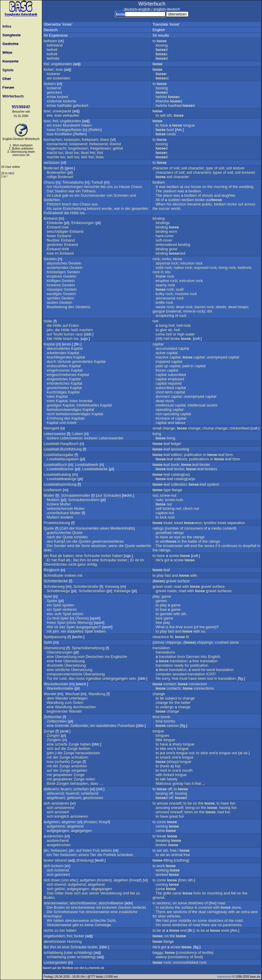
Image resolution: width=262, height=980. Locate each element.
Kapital (49, 344)
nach (51, 537)
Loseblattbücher (60, 469)
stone (178, 259)
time (156, 717)
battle (192, 541)
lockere (53, 438)
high (181, 334)
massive (182, 294)
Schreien (121, 195)
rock (156, 259)
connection (198, 684)
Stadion (61, 191)
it (219, 546)
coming (162, 826)
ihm (83, 560)
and (217, 195)
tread (168, 523)
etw (50, 115)
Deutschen (95, 657)
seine (57, 208)
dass (94, 783)
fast (168, 575)
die (67, 213)
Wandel (50, 694)
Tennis (82, 618)
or (175, 334)
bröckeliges (56, 272)
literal (163, 670)
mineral (189, 311)
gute (51, 533)
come (160, 334)
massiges (55, 289)
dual (202, 912)
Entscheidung (74, 208)
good (160, 533)
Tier (56, 855)
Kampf (60, 541)
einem (84, 855)
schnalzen (80, 757)
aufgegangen (58, 831)
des (71, 307)
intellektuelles (88, 405)
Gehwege (103, 925)
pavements (232, 925)
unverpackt (62, 111)
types (217, 172)
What (160, 627)
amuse (162, 803)
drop (247, 546)
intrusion (187, 263)
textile (207, 953)
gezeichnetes (58, 388)
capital (158, 344)
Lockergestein (55, 962)
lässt (69, 153)
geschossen (93, 798)
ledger (176, 444)
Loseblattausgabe (59, 455)
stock (169, 401)
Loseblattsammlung (60, 484)
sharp (177, 744)
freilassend (99, 144)
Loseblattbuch (55, 465)
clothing (182, 860)
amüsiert (62, 812)
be (162, 698)
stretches (196, 903)
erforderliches (58, 383)
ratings (158, 528)
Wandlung (97, 694)
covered (205, 907)
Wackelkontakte (60, 688)
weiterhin (144, 546)
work (161, 866)
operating (164, 410)
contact (169, 684)
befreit (52, 50)
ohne (72, 623)
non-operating (167, 414)
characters (165, 172)
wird (71, 546)
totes (51, 396)
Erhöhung (55, 418)
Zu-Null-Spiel (58, 618)
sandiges (54, 294)
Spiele (7, 70)
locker (49, 69)
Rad (53, 556)
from (181, 657)
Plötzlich (54, 204)
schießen (81, 789)
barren (200, 307)
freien (87, 850)
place (168, 195)
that (175, 678)
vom (81, 657)
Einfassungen (83, 223)
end (194, 546)
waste (161, 307)
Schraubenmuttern (84, 500)
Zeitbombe (53, 717)
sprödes (54, 298)
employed (176, 379)
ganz (82, 564)
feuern (66, 789)
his (169, 204)
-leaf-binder (196, 465)
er (49, 97)
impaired (163, 362)
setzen (78, 614)
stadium (170, 191)
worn (173, 231)
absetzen (99, 546)
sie (54, 97)
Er (49, 560)
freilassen (90, 140)
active (161, 353)
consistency (187, 953)
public (207, 204)
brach (67, 204)
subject (171, 698)
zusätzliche (128, 912)
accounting (180, 449)
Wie (50, 627)
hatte (68, 105)
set (159, 850)
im (57, 253)
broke (200, 200)
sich (50, 749)
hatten (59, 920)
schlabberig (53, 953)
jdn (46, 850)
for (187, 665)
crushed (222, 642)
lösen (105, 140)
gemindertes (82, 362)
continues (229, 546)
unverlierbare (58, 513)
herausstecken (88, 753)
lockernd (54, 88)
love (159, 618)
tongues (162, 735)
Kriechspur (53, 916)
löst (100, 153)
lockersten (62, 78)
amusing (163, 808)
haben (86, 125)
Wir (50, 920)
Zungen (53, 735)
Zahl (64, 528)
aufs (58, 614)
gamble (166, 614)
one (170, 749)
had (178, 105)
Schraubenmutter (76, 495)
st (162, 78)
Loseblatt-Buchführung (63, 449)
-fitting (163, 860)
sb (170, 330)
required (175, 383)
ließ (70, 157)
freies (52, 623)
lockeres (54, 285)
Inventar (86, 401)
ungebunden (61, 64)
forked (169, 775)
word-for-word (203, 670)
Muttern (53, 500)
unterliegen (78, 698)
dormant (163, 396)
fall (254, 546)
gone (173, 249)
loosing (162, 45)
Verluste (64, 362)
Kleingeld (52, 428)
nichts (49, 930)
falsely (172, 779)
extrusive (187, 281)
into (204, 657)
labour (180, 423)
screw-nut (168, 495)
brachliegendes (60, 357)
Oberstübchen (56, 564)
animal (177, 855)
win (163, 541)
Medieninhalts (122, 528)
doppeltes (75, 631)
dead (180, 307)
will (187, 546)
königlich (62, 816)
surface (184, 581)
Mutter (49, 495)
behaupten (79, 783)
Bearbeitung (57, 307)
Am (49, 187)
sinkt (48, 550)
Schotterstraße (86, 586)
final (179, 627)
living (223, 268)
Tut (49, 678)
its (204, 893)
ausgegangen (87, 627)
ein (49, 125)
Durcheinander (93, 195)
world (175, 208)
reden (90, 779)
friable (161, 276)
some (183, 903)
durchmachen (84, 707)
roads (172, 591)
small (157, 428)
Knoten (91, 822)
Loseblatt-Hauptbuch (61, 444)
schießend (90, 793)
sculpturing (165, 316)
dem (51, 698)
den (50, 541)
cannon (173, 726)
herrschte (92, 187)
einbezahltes (57, 366)
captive (162, 513)
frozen (161, 370)
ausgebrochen (59, 845)
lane (254, 912)
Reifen (95, 130)
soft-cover (164, 240)
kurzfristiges (57, 392)
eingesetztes (57, 379)
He (158, 560)
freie (59, 661)
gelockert (55, 92)
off (170, 789)
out (208, 200)
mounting (215, 893)
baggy (158, 953)
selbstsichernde (60, 508)
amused (162, 812)
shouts (208, 195)
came (177, 893)
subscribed (177, 375)
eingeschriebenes (62, 375)
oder (69, 953)
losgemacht (56, 148)
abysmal (163, 263)
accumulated (167, 348)
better (186, 703)
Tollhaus (88, 191)
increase (163, 418)
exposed (201, 268)
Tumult (97, 182)
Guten (78, 703)
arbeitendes (57, 353)
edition (176, 455)
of (171, 168)
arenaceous (166, 298)
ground (158, 898)
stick (204, 753)
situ (168, 272)
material (174, 311)
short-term (164, 392)
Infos (6, 26)
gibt (76, 925)
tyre (207, 523)
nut (155, 495)
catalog (177, 474)
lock (163, 517)
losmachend (57, 144)
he (158, 97)
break (161, 836)
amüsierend (64, 808)
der (128, 208)
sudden (174, 200)
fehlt (65, 249)
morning (221, 187)
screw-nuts (174, 500)
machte (53, 157)
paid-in (188, 366)
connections (204, 688)
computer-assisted (171, 674)
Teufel (58, 334)
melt (163, 770)
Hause (124, 187)
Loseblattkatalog (57, 474)
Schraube (111, 495)
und (133, 195)
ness (193, 523)
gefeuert (74, 798)
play (160, 575)
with (193, 575)
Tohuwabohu (73, 182)
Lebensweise (55, 434)
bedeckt (139, 907)
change (169, 428)
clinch (188, 508)
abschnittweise (111, 903)
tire (214, 523)
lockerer (54, 74)
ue (186, 474)
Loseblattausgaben (63, 459)
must (183, 678)
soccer (164, 208)
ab (60, 556)
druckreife (55, 665)
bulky (160, 294)
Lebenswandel (111, 438)
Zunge (49, 731)
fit (171, 637)
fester (52, 236)
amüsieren (60, 803)
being (190, 808)
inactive (162, 357)
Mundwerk (71, 125)
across (250, 204)
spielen (68, 605)
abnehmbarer (55, 941)
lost (210, 678)
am (49, 78)
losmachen (53, 140)
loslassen (72, 140)
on (204, 187)
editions (181, 459)
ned (177, 253)
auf (65, 325)
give (163, 330)
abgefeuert (56, 798)
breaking (163, 840)
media (216, 528)
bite (163, 749)
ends (225, 930)
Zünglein (54, 740)
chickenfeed (239, 428)
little (159, 740)
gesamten (140, 208)
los (61, 153)
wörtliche (62, 670)
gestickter (55, 245)
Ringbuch (52, 570)
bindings (163, 223)
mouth (187, 770)
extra (246, 912)
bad (168, 533)
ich (49, 101)
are (169, 912)
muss (80, 678)
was (162, 187)
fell (233, 893)
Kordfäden (63, 134)
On (158, 925)
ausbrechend (58, 840)
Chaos (49, 182)
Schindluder (54, 575)
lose (59, 69)
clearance (161, 637)
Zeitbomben (57, 721)
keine (89, 925)
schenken (125, 855)
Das (50, 191)
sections (164, 903)
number (173, 528)
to (154, 41)
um (69, 541)
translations (165, 652)
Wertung (84, 623)
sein (132, 678)
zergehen (79, 770)
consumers (194, 528)
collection (179, 484)
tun (62, 930)
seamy (161, 285)
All (157, 200)
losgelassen (78, 148)
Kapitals (78, 418)
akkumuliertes (59, 348)
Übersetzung (54, 648)
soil (176, 168)
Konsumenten (87, 528)
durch (52, 362)
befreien (51, 41)
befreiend (55, 45)
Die (50, 339)
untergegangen (115, 678)
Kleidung (85, 860)
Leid (63, 678)
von (110, 195)
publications (199, 459)
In (157, 907)
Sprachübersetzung (88, 648)
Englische (119, 657)
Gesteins (83, 307)
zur (100, 495)
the (210, 187)
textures (248, 172)
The (159, 191)
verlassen (52, 163)
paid (159, 366)
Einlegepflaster (69, 130)
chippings (173, 642)
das (76, 204)
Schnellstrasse (66, 912)
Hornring (75, 941)
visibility (185, 920)
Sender (60, 546)
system (213, 484)
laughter (228, 195)
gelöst (118, 148)
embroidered (166, 245)
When (161, 204)
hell (155, 321)
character (160, 168)
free (159, 623)
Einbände (55, 223)
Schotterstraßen (92, 591)
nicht (51, 414)
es (72, 195)
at (182, 187)
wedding (246, 187)
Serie (86, 546)
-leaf (161, 444)
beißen (84, 749)
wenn (113, 546)
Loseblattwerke (95, 469)
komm (69, 334)
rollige (52, 177)
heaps (243, 307)
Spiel (48, 596)
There (160, 912)
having (225, 808)
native (179, 268)
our (187, 187)
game (166, 596)
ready (179, 665)
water (190, 334)
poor (174, 920)
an (171, 537)
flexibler (53, 240)
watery (161, 957)
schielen (81, 537)
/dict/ (11, 173)
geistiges (54, 405)
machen (86, 330)
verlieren (116, 541)
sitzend (61, 860)
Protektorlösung (57, 523)
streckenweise (56, 903)
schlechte (63, 533)
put (162, 753)
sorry (166, 678)
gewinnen (100, 541)
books (179, 469)
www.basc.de (21, 155)
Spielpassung (55, 637)
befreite (53, 58)
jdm (50, 330)
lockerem (110, 907)
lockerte (70, 101)
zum (68, 703)
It (157, 187)
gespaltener (63, 775)
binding (159, 218)
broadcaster (173, 546)
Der (50, 546)
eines (105, 528)
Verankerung (111, 893)
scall (180, 289)
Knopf (104, 822)
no (219, 925)
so (203, 631)
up (166, 366)
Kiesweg (112, 586)
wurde (106, 208)
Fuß (97, 850)
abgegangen (82, 831)
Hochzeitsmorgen (68, 187)
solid (160, 268)
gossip (178, 783)
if (216, 546)
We (159, 920)
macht (52, 153)
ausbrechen (54, 836)
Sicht (111, 920)
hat (60, 105)
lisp (178, 766)
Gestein (50, 259)
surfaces (225, 591)
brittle (160, 302)
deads (221, 307)
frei (46, 64)
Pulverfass (126, 726)
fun (233, 803)
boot (170, 130)
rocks (166, 259)
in (123, 208)
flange (177, 490)
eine (79, 556)
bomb (165, 717)
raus (79, 334)
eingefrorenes (59, 370)
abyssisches (57, 263)
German (193, 657)
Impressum (224, 977)
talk (163, 779)
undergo (167, 707)
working (162, 870)
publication (193, 455)
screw (174, 556)
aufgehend (56, 826)
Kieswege (122, 591)
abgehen (69, 822)
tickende (62, 726)
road (168, 586)
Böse (51, 783)
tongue (189, 125)
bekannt (94, 208)
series (209, 546)
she (164, 97)
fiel (133, 893)
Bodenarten (57, 172)
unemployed (217, 357)
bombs (170, 721)
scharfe (61, 744)
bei (103, 187)
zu (116, 187)
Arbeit (72, 423)
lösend (115, 144)
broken (162, 845)
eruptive (162, 281)
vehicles (173, 916)
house (196, 187)
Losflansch (53, 490)
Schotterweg (54, 586)
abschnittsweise (83, 903)
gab (65, 195)
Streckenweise (59, 925)
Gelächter (52, 200)
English (214, 657)
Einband (51, 218)
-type (162, 490)
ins (107, 657)
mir (56, 678)
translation (161, 648)
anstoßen (79, 766)
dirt (210, 311)
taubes (53, 302)
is (167, 627)
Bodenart (51, 168)
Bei (76, 560)
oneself (175, 803)
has (171, 105)
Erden (74, 325)
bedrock (245, 268)
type (209, 168)
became (194, 204)
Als (49, 208)
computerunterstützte (65, 674)
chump (208, 428)
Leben (78, 434)
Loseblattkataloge (62, 479)
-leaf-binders (202, 469)
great (174, 816)
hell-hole (184, 325)
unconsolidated (185, 962)
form (229, 455)
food (198, 957)
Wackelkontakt (56, 684)
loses (57, 125)
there (206, 925)
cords (171, 134)
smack (165, 757)
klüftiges (54, 281)
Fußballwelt (53, 213)
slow (162, 916)
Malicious (164, 783)
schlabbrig (83, 953)
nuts (159, 500)
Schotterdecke (56, 581)
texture (239, 168)
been (202, 678)
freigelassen (100, 148)
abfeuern (51, 789)
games (161, 601)
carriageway (217, 912)
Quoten (85, 541)
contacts (174, 688)
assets (212, 405)
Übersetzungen (60, 652)
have (164, 125)
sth (169, 115)
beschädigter (58, 231)
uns (110, 187)
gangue (159, 311)
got (167, 560)
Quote (49, 528)
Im (49, 195)
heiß (74, 330)
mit (80, 575)
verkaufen (71, 115)
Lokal (57, 195)
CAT (211, 674)
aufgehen (52, 822)
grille (167, 893)
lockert (63, 97)
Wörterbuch (12, 96)
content (229, 528)
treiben (70, 575)
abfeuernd (55, 793)
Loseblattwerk (86, 465)
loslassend (78, 144)
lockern (50, 84)
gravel (171, 581)
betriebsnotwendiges (64, 410)
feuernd (72, 793)
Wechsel (72, 694)
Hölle (75, 213)
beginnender (57, 711)
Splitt (48, 642)
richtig (92, 564)
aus (95, 204)
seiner (94, 893)
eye (177, 537)
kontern (67, 517)
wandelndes (106, 726)
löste (100, 157)
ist (89, 560)
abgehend (75, 826)
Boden (49, 898)
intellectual (165, 405)
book (175, 465)
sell (163, 115)
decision (180, 204)
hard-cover (165, 236)
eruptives (55, 276)
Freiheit (110, 855)
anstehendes (58, 268)
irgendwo (94, 678)
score (188, 627)
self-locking (165, 508)
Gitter (59, 893)
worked (162, 875)
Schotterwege (59, 591)
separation (236, 523)
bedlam (159, 182)
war (71, 191)
